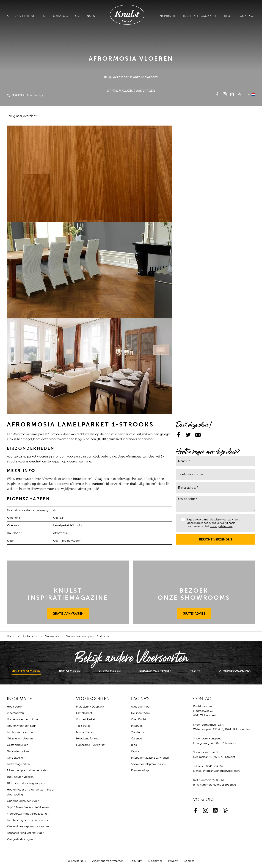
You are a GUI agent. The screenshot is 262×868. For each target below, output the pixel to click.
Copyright (136, 861)
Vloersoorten (15, 713)
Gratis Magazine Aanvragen (131, 89)
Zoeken (9, 96)
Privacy (173, 861)
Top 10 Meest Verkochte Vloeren (28, 807)
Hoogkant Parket (87, 738)
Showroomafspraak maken (148, 764)
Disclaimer (155, 861)
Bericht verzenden (216, 538)
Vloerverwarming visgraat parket (28, 814)
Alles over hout (22, 16)
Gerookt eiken (16, 758)
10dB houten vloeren (20, 777)
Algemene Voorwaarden (108, 861)
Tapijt (195, 671)
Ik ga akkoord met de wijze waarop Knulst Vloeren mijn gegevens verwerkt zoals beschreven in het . (210, 523)
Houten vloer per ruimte (22, 719)
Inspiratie (167, 16)
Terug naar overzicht (22, 116)
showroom (39, 489)
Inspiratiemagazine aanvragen (150, 758)
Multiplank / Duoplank (90, 707)
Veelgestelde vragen (20, 839)
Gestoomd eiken (18, 745)
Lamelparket (84, 713)
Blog (228, 16)
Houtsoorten (30, 636)
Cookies (189, 861)
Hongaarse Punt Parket (91, 745)
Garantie (136, 738)
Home (11, 636)
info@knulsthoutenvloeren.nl (221, 771)
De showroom (56, 16)
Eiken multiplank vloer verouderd (28, 770)
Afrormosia (52, 636)
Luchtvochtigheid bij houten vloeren (30, 820)
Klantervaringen (28, 95)
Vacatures (137, 732)
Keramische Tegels (155, 671)
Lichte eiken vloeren (20, 732)
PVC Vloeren (70, 671)
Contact (248, 16)
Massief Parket (85, 732)
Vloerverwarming (235, 671)
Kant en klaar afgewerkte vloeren (28, 826)
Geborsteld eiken (18, 751)
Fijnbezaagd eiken (18, 764)
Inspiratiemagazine (200, 16)
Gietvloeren (110, 671)
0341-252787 (215, 766)
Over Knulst (86, 16)
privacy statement (221, 526)
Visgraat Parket (86, 719)
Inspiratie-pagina (19, 484)
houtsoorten (82, 479)
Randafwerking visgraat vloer (25, 833)
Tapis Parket (84, 726)
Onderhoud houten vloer (23, 801)
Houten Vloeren (26, 671)
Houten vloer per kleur (21, 726)
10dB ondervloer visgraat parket (27, 783)
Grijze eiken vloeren (20, 738)
